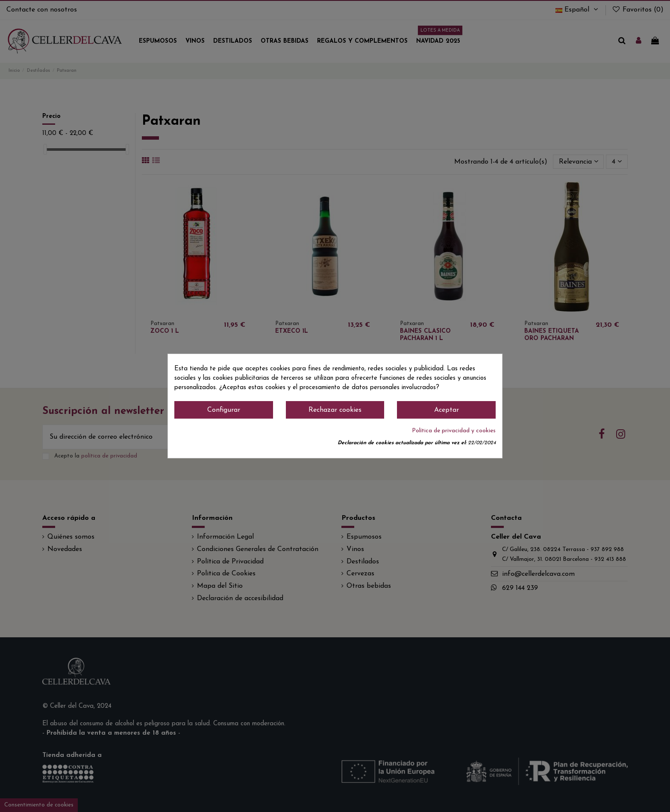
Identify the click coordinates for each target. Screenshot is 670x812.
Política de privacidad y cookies (454, 431)
